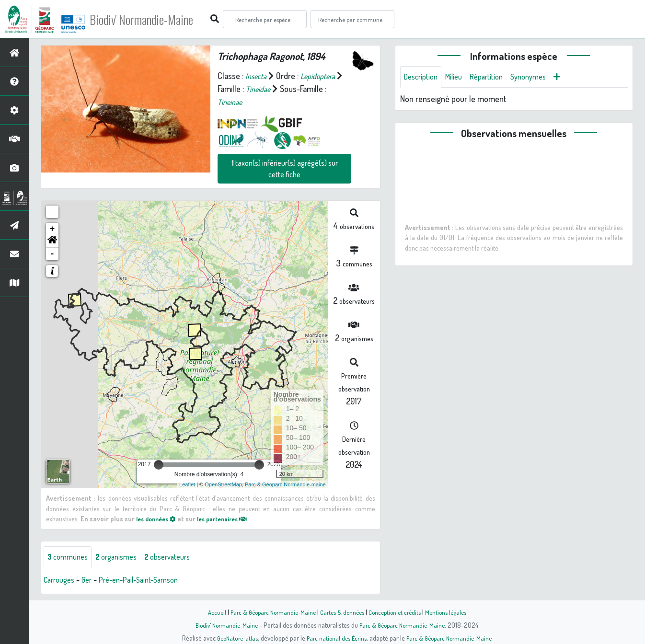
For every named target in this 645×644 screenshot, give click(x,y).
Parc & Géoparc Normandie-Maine (268, 612)
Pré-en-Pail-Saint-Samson (150, 581)
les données (159, 518)
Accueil (208, 612)
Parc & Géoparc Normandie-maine (285, 484)
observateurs (180, 558)
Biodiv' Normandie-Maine (157, 19)
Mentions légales (453, 612)
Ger (92, 581)
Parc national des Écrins (335, 638)
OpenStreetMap (223, 484)
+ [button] (52, 229)
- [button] (52, 254)
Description (423, 78)
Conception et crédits (398, 612)
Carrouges (61, 581)
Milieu (460, 78)
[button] (52, 241)
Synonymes (542, 78)
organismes (123, 558)
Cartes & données (342, 612)
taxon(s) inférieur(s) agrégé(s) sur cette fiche (285, 169)
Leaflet (187, 484)
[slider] (159, 465)
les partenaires (231, 518)
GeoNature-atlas (232, 638)
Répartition (495, 78)
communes (70, 558)
